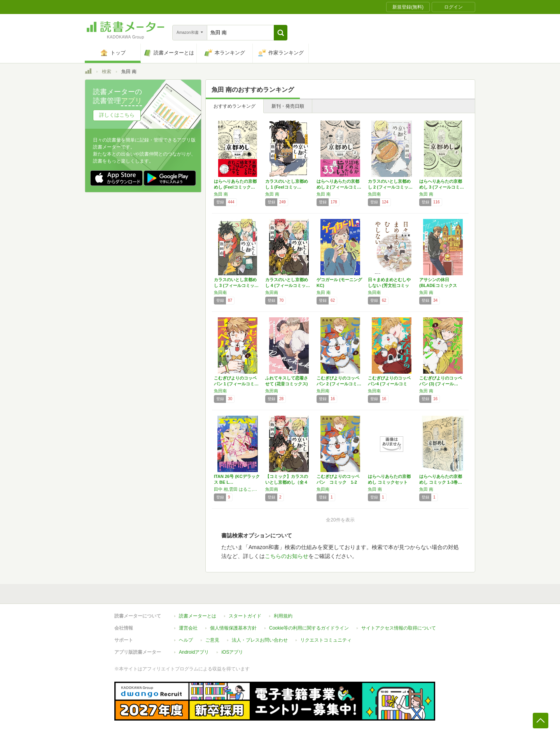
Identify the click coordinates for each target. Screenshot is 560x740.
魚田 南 (221, 194)
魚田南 (374, 194)
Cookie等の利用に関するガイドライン (309, 628)
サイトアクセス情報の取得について (399, 628)
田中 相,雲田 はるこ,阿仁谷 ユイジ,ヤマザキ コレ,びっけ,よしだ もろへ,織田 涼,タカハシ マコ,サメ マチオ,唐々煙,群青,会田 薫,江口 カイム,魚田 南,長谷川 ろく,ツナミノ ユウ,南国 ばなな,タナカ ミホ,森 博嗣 (238, 489)
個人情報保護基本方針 (233, 628)
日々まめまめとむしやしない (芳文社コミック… (389, 285)
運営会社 (188, 628)
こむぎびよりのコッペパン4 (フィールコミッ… (389, 384)
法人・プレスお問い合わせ (260, 640)
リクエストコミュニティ (326, 640)
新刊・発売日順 (288, 106)
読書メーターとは (198, 616)
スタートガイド (245, 616)
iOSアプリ (232, 652)
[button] (281, 33)
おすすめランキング (234, 106)
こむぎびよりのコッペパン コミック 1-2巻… (338, 482)
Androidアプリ (194, 652)
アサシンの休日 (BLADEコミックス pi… (438, 285)
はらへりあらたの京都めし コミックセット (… (389, 482)
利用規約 (283, 616)
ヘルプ (186, 640)
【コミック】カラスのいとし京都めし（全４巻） (287, 482)
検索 (107, 72)
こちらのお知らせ (287, 556)
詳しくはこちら (117, 115)
